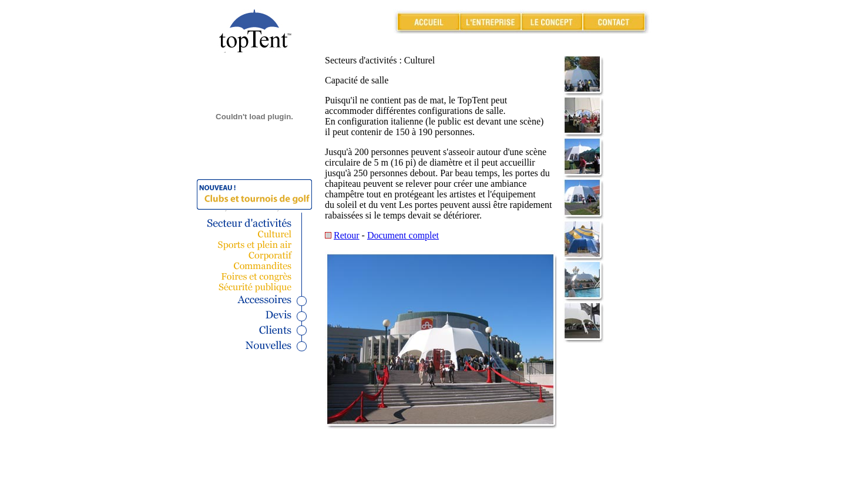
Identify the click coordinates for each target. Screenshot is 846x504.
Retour (347, 235)
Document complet (403, 235)
